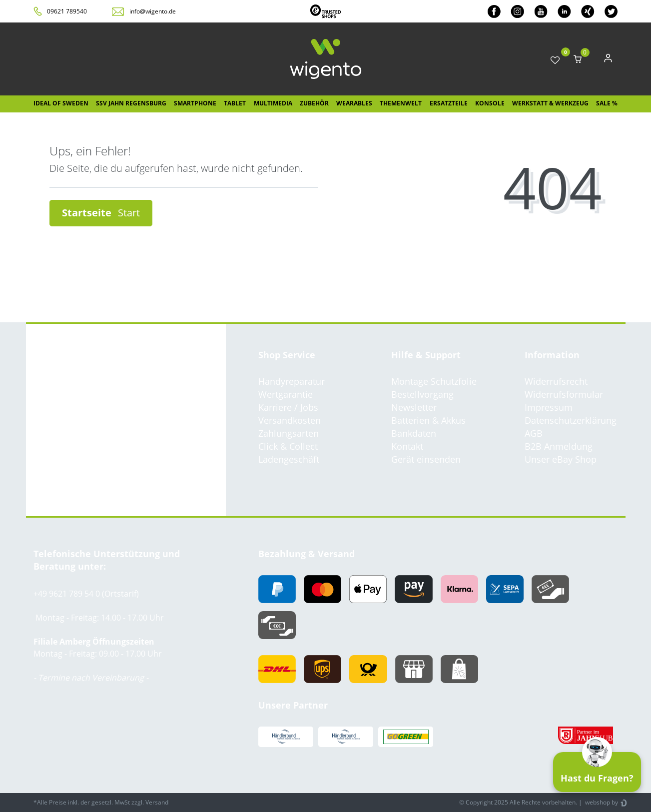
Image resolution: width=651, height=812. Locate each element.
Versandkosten (290, 420)
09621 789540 (67, 11)
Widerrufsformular (564, 394)
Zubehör (314, 103)
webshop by (601, 802)
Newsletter (414, 407)
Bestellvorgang (422, 394)
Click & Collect (288, 446)
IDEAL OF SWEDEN (61, 103)
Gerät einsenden (426, 459)
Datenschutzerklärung (571, 420)
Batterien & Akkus (428, 420)
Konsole (490, 103)
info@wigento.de (153, 11)
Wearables (354, 103)
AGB (534, 433)
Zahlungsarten (289, 433)
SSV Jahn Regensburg (131, 103)
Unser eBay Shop (561, 459)
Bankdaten (414, 433)
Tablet (235, 103)
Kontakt (407, 446)
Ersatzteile (449, 103)
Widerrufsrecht (556, 381)
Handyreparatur (292, 381)
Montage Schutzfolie (434, 381)
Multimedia (273, 103)
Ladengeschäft (289, 459)
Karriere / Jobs (288, 407)
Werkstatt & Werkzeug (550, 103)
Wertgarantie (286, 394)
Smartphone (195, 103)
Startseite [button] (101, 213)
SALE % (607, 103)
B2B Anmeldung (559, 446)
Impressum (549, 407)
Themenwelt (401, 103)
